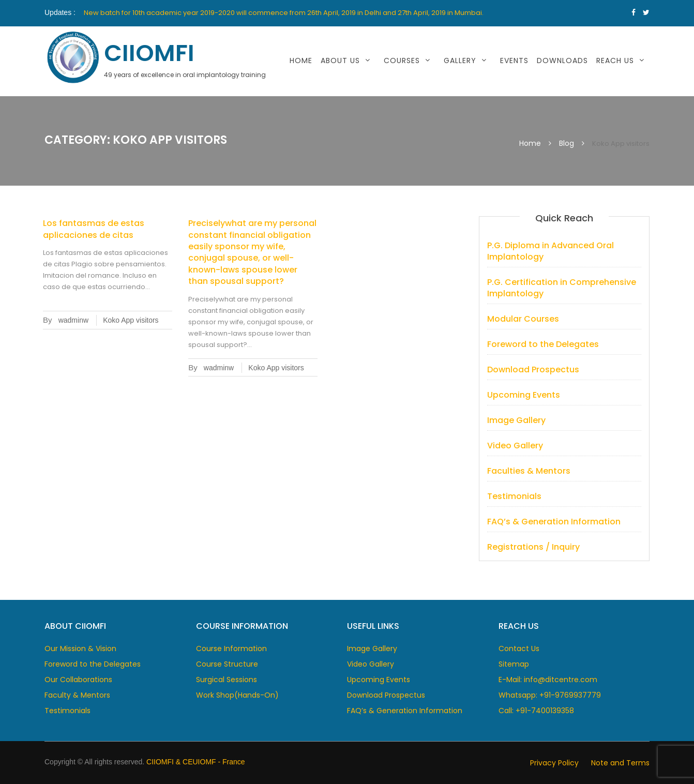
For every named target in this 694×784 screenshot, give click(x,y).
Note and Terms (620, 763)
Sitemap (514, 664)
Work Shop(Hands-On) (237, 695)
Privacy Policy (554, 763)
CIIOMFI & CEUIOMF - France (196, 762)
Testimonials (514, 496)
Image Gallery (516, 420)
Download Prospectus (533, 370)
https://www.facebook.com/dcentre (633, 12)
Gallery (460, 61)
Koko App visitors (131, 320)
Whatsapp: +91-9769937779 (550, 695)
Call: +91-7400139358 (536, 711)
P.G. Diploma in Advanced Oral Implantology (550, 251)
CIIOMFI (149, 53)
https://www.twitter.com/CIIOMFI (646, 12)
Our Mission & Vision (80, 649)
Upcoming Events (524, 395)
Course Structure (227, 664)
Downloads (562, 61)
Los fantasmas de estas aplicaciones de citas (94, 229)
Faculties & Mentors (529, 471)
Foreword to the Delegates (543, 344)
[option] (295, 13)
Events (514, 61)
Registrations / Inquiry (533, 547)
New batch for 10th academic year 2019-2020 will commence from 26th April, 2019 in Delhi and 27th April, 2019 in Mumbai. (284, 13)
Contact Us (519, 649)
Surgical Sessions (227, 680)
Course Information (231, 649)
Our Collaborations (78, 680)
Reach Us (615, 61)
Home (301, 61)
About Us (340, 61)
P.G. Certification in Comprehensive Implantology (562, 288)
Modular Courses (523, 319)
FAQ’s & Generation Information (554, 522)
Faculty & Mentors (77, 695)
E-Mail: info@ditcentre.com (548, 680)
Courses (402, 61)
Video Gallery (515, 446)
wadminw (73, 320)
